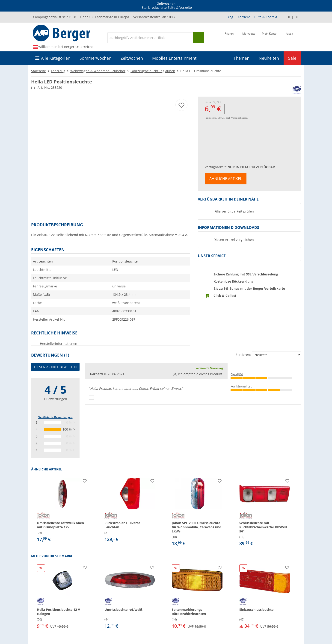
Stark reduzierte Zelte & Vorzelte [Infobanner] (167, 6)
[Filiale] (229, 37)
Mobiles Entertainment (174, 58)
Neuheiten (269, 58)
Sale (292, 58)
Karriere (244, 17)
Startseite (39, 71)
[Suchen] (199, 38)
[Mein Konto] (269, 37)
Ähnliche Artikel (226, 179)
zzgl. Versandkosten (237, 118)
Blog (230, 17)
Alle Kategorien (56, 58)
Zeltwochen (132, 58)
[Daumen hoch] (91, 398)
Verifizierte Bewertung (209, 368)
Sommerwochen (95, 58)
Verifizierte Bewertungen (55, 417)
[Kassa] (289, 37)
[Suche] (150, 38)
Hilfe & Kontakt (266, 17)
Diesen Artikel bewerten (55, 367)
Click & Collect (225, 296)
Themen (242, 58)
